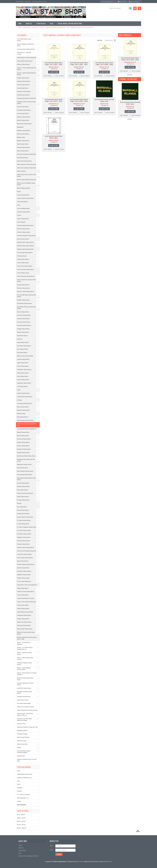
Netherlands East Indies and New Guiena (26, 460)
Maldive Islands (21, 414)
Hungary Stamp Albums (23, 329)
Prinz (18, 781)
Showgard (20, 788)
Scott (18, 771)
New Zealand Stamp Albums (25, 475)
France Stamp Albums (23, 263)
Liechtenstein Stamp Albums (25, 397)
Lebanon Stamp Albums (23, 393)
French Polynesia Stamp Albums (26, 276)
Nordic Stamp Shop (22, 744)
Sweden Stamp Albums (23, 568)
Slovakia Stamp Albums (23, 544)
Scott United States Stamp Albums (24, 40)
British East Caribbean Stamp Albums (27, 168)
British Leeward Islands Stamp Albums (27, 180)
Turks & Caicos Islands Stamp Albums (27, 602)
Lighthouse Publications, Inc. (25, 778)
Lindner (19, 801)
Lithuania (19, 400)
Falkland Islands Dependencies (25, 249)
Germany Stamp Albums (24, 288)
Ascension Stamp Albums (24, 92)
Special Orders (21, 756)
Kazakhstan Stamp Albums (24, 370)
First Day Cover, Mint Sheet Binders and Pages (24, 720)
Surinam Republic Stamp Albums (26, 564)
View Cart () (135, 2)
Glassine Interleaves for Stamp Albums (25, 684)
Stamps (19, 748)
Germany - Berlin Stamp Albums (26, 292)
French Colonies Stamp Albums (25, 270)
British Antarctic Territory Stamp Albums (28, 164)
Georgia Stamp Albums (23, 285)
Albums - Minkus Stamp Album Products (25, 659)
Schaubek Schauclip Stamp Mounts (24, 692)
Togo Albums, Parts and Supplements (27, 585)
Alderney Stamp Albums (23, 64)
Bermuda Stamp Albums (23, 147)
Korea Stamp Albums (23, 376)
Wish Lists (123, 2)
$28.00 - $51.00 (21, 818)
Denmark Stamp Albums (23, 229)
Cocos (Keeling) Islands (23, 208)
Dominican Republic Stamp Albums (26, 236)
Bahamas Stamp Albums (24, 117)
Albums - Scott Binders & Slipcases (24, 643)
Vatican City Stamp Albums (24, 622)
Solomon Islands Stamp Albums (25, 548)
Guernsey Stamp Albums (24, 322)
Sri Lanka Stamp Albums (24, 541)
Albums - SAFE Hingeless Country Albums (24, 669)
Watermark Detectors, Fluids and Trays (27, 727)
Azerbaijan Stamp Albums (24, 110)
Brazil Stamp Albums (23, 158)
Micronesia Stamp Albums (24, 439)
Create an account (42, 2)
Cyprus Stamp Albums (23, 219)
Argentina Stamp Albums (24, 81)
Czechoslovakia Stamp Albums (25, 226)
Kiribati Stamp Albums (23, 373)
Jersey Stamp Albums (23, 366)
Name (52, 846)
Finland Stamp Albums (23, 259)
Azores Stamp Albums (23, 114)
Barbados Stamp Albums (24, 131)
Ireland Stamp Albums (23, 342)
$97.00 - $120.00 (22, 828)
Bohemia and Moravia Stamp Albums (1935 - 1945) (27, 638)
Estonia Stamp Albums (23, 239)
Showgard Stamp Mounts (24, 697)
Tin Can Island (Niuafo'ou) (24, 581)
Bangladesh (20, 127)
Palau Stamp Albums (23, 490)
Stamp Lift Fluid (21, 724)
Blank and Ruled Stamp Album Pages (25, 679)
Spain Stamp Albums (23, 561)
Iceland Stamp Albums (23, 332)
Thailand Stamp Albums (23, 578)
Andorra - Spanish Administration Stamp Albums (28, 74)
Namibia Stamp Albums (23, 453)
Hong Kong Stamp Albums (24, 325)
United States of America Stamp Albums (28, 58)
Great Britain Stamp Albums (24, 303)
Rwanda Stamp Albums (23, 514)
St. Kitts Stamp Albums (23, 524)
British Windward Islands (24, 188)
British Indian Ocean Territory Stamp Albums (27, 175)
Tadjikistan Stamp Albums (24, 575)
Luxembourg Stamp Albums (24, 403)
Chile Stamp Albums (22, 202)
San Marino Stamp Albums (24, 534)
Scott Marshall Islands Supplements (27, 429)
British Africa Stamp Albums (24, 161)
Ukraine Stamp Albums (23, 609)
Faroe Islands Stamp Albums (25, 253)
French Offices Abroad (23, 273)
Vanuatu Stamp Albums (23, 619)
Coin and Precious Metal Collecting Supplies (24, 752)
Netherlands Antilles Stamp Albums (26, 456)
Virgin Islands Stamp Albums (25, 629)
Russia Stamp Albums (23, 510)
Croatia (19, 215)
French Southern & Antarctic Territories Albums (27, 281)
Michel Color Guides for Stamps (25, 707)
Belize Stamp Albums (23, 144)
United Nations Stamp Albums (25, 612)
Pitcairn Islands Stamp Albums (25, 493)
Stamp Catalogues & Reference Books (25, 45)
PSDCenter (109, 862)
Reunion (19, 503)
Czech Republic (21, 222)
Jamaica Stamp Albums (23, 359)
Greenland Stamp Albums (24, 315)
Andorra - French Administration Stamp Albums (27, 69)
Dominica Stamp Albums (24, 232)
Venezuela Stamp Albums (24, 625)
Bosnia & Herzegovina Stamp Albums (27, 154)
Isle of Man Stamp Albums (24, 346)
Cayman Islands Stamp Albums (25, 198)
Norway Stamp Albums (23, 483)
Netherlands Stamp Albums (24, 465)
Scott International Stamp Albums (26, 49)
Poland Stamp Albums (23, 497)
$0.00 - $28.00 (21, 815)
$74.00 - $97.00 (21, 825)
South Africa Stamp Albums (24, 554)
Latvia (19, 390)
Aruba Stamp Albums (23, 88)
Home (20, 28)
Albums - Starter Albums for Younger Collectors (27, 674)
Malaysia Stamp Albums (23, 410)
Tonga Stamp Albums (23, 588)
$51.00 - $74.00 (21, 821)
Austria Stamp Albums (23, 107)
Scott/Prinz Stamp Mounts (24, 688)
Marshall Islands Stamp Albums (56, 28)
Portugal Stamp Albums (23, 500)
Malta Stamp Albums (23, 417)
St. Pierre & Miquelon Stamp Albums (27, 527)
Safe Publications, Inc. (23, 798)
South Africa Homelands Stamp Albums (27, 551)
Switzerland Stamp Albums (24, 571)
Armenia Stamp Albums (23, 85)
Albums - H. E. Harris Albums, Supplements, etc (25, 648)
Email (52, 850)
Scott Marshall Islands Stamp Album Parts (27, 425)
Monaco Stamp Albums (23, 446)
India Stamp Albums (22, 336)
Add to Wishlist (48, 76)
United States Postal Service (25, 774)
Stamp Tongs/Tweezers (23, 737)
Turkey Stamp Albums (23, 595)
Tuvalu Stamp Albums (23, 605)
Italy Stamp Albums (22, 353)
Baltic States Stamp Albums (24, 124)
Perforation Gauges (22, 734)
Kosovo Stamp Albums (23, 380)
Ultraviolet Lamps (22, 741)
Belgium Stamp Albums (23, 141)
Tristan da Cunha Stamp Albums (26, 592)
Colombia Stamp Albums (24, 212)
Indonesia (20, 339)
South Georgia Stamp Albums (25, 558)
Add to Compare (59, 76)
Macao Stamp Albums (23, 407)
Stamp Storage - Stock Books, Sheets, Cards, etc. (25, 714)
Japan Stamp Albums (23, 363)
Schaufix (19, 791)
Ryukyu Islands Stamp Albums (25, 517)
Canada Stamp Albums (23, 195)
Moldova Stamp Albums (23, 442)
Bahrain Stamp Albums (23, 120)
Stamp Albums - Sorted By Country (33, 28)
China (19, 205)
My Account (28, 2)
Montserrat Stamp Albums (24, 449)
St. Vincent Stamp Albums (24, 531)
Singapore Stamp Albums (24, 537)
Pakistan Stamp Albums (23, 487)
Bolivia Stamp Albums (23, 151)
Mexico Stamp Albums (23, 436)
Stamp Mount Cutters (23, 700)
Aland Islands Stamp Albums (25, 61)
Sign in (34, 2)
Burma (19, 192)
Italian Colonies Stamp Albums (25, 356)
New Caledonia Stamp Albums (25, 471)
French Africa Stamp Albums (25, 266)
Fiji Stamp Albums (22, 256)
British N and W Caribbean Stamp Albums (26, 184)
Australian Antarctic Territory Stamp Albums (26, 103)
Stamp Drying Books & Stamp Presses (27, 710)
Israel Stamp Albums (23, 349)
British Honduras (21, 171)
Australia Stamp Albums (23, 95)
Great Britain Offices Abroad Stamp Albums (26, 308)
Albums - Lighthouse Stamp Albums (24, 653)
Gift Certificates (20, 2)
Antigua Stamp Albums (23, 78)
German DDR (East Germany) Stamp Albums (27, 296)
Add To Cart (55, 72)
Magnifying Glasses (22, 731)
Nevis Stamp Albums (23, 468)
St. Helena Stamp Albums (24, 520)
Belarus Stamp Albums (23, 134)
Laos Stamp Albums (22, 386)
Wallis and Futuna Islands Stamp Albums (26, 633)
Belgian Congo (21, 137)
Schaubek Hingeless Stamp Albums (24, 664)
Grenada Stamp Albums (23, 319)
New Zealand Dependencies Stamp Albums (26, 479)
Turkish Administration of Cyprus (26, 598)
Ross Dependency (22, 507)
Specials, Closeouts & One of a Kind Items (27, 760)
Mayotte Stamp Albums (23, 432)
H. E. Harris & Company (23, 795)
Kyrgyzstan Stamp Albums (24, 383)
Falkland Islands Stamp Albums (25, 246)
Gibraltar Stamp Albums (23, 300)
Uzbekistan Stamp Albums (24, 615)
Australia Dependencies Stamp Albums (27, 98)
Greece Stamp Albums (23, 312)
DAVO (19, 784)
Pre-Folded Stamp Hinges (24, 703)
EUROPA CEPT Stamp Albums (25, 242)
